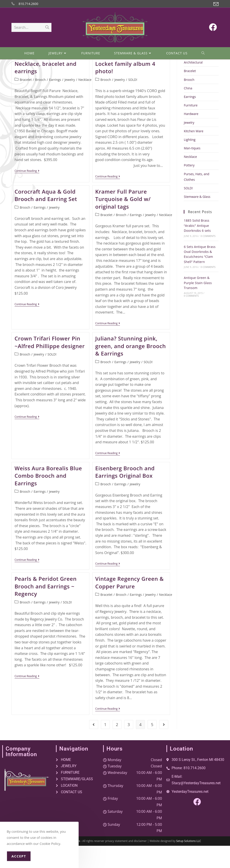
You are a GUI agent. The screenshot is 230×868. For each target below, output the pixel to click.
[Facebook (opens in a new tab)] (213, 28)
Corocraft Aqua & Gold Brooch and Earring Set (46, 218)
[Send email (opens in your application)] (215, 4)
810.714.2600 (28, 4)
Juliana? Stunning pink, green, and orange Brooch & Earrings (130, 368)
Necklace (85, 102)
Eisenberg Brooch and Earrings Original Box (125, 494)
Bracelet (26, 102)
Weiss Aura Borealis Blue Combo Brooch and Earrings (48, 498)
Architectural (193, 85)
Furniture (191, 127)
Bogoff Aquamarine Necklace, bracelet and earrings (46, 86)
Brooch (40, 102)
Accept (19, 856)
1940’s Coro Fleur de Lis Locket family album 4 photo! (127, 86)
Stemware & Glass (197, 219)
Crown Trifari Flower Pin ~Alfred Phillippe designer (50, 364)
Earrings (55, 102)
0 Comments (208, 258)
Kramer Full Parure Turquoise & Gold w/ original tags (123, 221)
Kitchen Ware (194, 153)
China (188, 110)
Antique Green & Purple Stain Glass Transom (198, 305)
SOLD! (133, 102)
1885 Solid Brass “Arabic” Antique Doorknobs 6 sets (197, 248)
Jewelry (70, 102)
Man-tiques (192, 170)
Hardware (191, 136)
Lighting (190, 162)
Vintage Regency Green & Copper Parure (129, 605)
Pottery (189, 187)
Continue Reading (27, 193)
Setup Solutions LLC (188, 863)
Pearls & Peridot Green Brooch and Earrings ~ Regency (46, 608)
